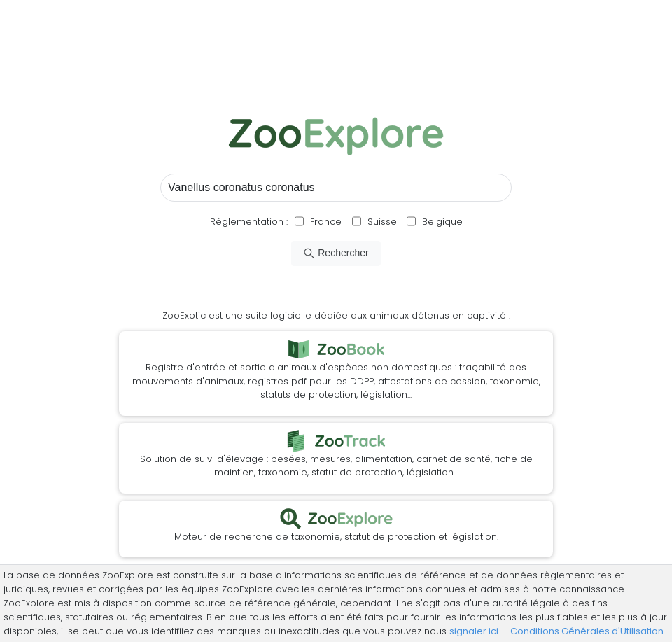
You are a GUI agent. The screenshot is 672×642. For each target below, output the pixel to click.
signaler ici (474, 631)
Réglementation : (249, 222)
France (324, 222)
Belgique (441, 222)
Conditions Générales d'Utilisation (587, 631)
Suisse (382, 222)
